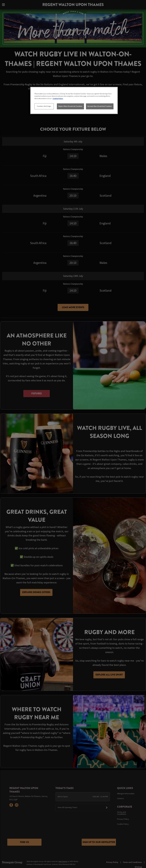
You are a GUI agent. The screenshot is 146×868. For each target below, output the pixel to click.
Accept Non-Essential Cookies (100, 106)
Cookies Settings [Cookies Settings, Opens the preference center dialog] (44, 106)
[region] (74, 101)
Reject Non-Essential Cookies (70, 106)
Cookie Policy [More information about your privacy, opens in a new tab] (58, 99)
